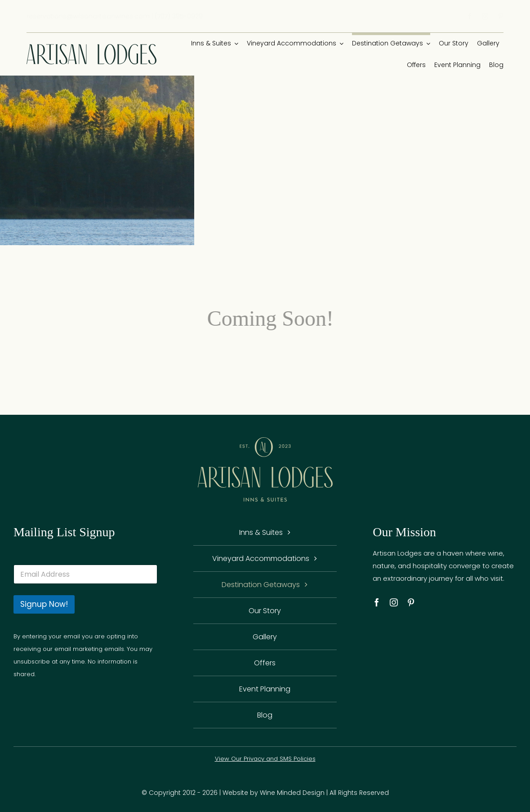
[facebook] (470, 16)
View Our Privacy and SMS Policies (265, 759)
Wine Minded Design (292, 793)
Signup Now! (44, 604)
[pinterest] (500, 16)
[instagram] (485, 16)
